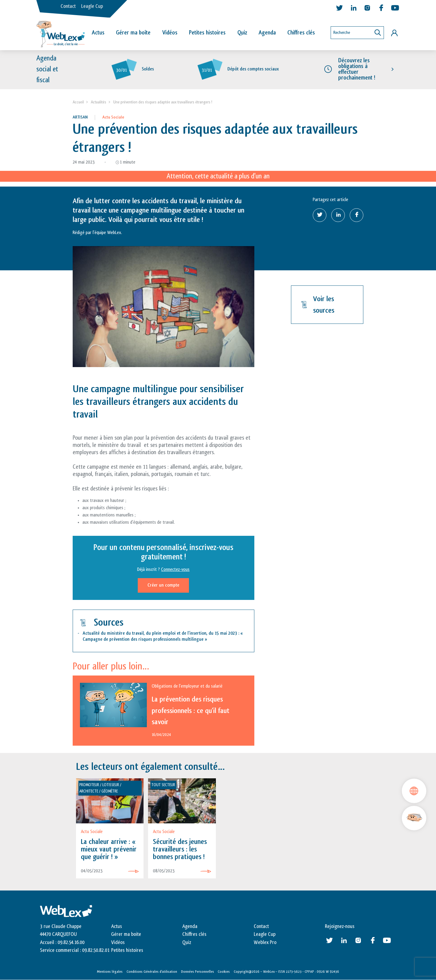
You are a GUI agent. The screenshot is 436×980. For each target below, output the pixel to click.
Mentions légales (110, 972)
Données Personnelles (198, 972)
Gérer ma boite (126, 934)
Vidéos (170, 33)
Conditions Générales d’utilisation (152, 972)
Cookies (224, 972)
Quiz (242, 33)
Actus (98, 33)
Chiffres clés (301, 33)
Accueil (78, 102)
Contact (68, 6)
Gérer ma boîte (133, 33)
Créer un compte (163, 585)
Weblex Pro (265, 943)
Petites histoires (207, 33)
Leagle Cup (92, 6)
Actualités (99, 102)
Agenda (267, 33)
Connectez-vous (175, 570)
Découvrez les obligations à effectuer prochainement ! (357, 69)
